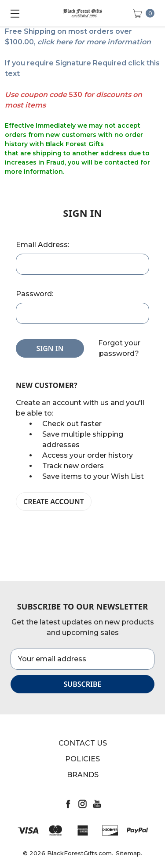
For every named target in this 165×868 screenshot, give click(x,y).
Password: (35, 294)
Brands (83, 775)
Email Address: (42, 245)
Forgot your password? (119, 348)
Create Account (54, 502)
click (46, 42)
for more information (113, 42)
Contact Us (83, 743)
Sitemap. (129, 853)
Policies (82, 759)
